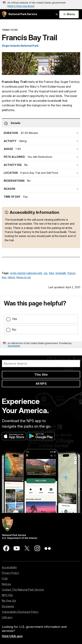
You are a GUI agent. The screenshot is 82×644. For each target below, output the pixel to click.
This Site (41, 375)
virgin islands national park (26, 273)
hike (52, 273)
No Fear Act (9, 601)
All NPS (41, 384)
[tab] (42, 165)
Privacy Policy (10, 573)
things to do (24, 277)
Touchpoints (14, 346)
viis (46, 273)
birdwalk (61, 273)
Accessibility (9, 567)
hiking (11, 277)
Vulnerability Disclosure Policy (20, 612)
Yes (14, 319)
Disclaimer (8, 606)
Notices (6, 584)
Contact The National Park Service (23, 590)
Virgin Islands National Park (20, 46)
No (14, 330)
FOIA (5, 579)
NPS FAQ (7, 595)
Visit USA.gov (12, 636)
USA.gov (7, 617)
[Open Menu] (69, 14)
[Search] (41, 364)
